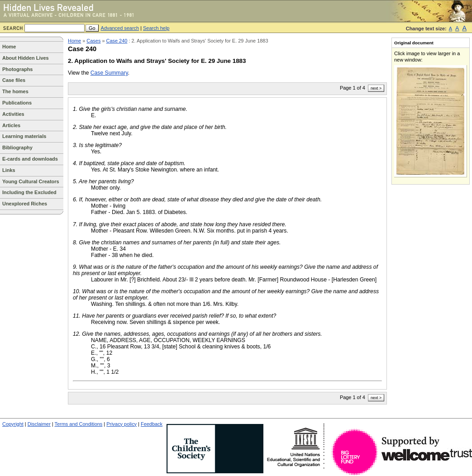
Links (9, 170)
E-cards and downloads (30, 159)
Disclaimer (39, 424)
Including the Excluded (29, 192)
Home (9, 47)
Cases (93, 41)
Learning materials (24, 136)
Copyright (13, 424)
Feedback (152, 424)
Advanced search (120, 28)
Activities (13, 114)
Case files (14, 80)
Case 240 (117, 41)
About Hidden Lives (26, 58)
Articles (11, 125)
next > (376, 88)
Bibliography (17, 148)
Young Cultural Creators (31, 181)
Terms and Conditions (79, 424)
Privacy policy (122, 424)
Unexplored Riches (25, 204)
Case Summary (109, 73)
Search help (156, 28)
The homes (15, 91)
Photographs (17, 69)
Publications (17, 103)
